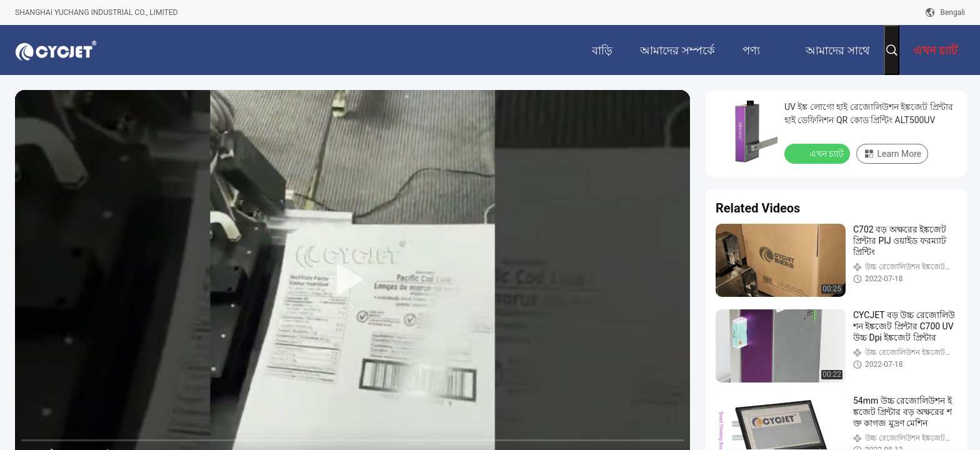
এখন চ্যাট (818, 153)
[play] (352, 280)
